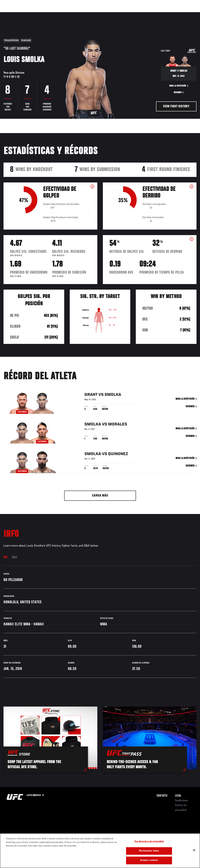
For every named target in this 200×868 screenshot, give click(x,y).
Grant (91, 395)
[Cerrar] (194, 850)
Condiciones (182, 801)
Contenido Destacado (68, 14)
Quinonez (118, 454)
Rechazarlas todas (149, 851)
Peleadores (44, 14)
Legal (178, 796)
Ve (162, 14)
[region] (100, 851)
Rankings (27, 14)
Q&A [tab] (14, 557)
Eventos (11, 14)
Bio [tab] (6, 557)
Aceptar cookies (149, 860)
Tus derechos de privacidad (149, 842)
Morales (118, 424)
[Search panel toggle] (188, 14)
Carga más (100, 496)
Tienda (179, 14)
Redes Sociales (146, 14)
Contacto (162, 796)
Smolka (113, 395)
